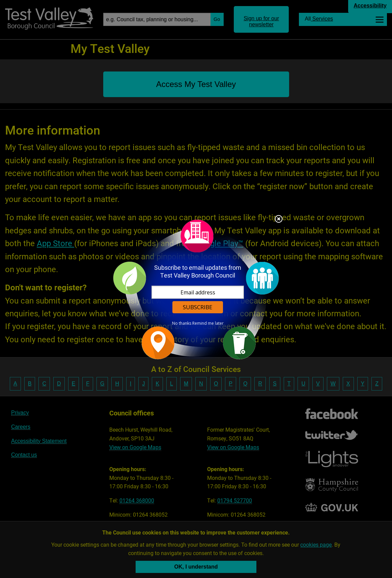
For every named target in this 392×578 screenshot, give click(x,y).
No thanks (182, 323)
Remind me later (208, 323)
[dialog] (196, 289)
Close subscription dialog (279, 220)
